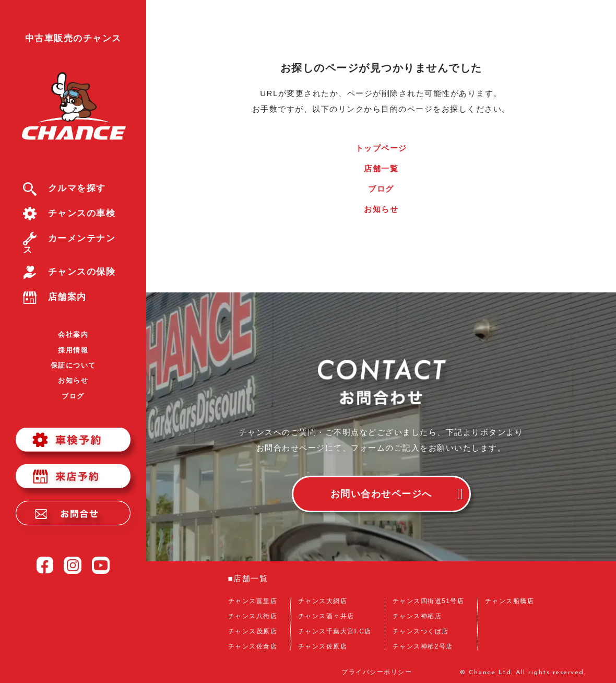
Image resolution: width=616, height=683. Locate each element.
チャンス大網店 (323, 601)
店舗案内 (55, 297)
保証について (73, 365)
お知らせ (73, 380)
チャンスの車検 (69, 213)
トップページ (381, 148)
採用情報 (73, 350)
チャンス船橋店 (510, 601)
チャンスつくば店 (421, 631)
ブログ (73, 396)
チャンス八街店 (253, 616)
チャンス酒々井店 (326, 616)
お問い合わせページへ (381, 494)
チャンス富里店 (253, 601)
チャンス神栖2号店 (423, 646)
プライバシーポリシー (377, 673)
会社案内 (73, 334)
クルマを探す (64, 188)
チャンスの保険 (69, 272)
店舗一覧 (381, 168)
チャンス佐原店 (323, 646)
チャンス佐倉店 (253, 646)
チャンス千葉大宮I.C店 (335, 631)
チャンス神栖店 (417, 616)
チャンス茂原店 (253, 631)
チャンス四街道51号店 (429, 601)
